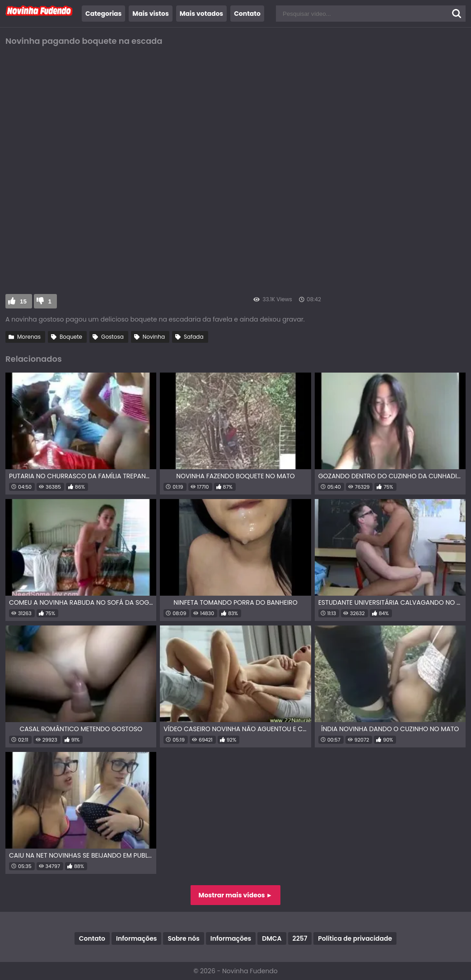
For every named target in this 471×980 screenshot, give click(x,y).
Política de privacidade (355, 938)
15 (23, 301)
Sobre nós (183, 938)
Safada (194, 337)
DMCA (272, 938)
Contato (247, 14)
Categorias (103, 14)
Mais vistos (150, 14)
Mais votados (201, 14)
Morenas (29, 337)
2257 (300, 938)
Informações (136, 938)
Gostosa (112, 337)
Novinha (154, 337)
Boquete (71, 337)
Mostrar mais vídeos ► (236, 895)
